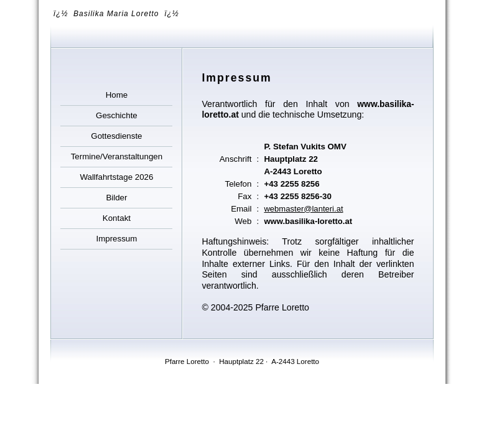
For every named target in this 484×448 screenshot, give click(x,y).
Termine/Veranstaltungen (117, 156)
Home (117, 95)
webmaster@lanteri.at (303, 209)
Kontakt (117, 218)
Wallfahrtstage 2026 (116, 177)
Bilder (116, 198)
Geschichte (117, 115)
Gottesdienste (116, 136)
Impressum (116, 239)
